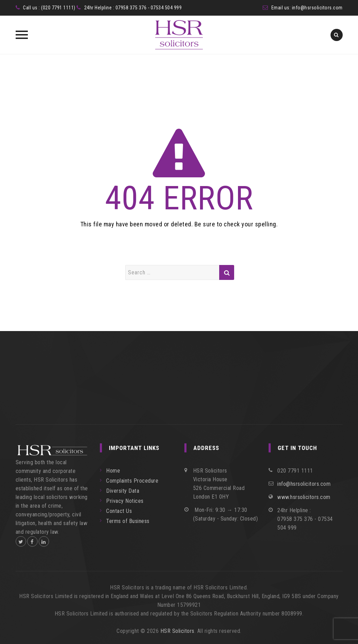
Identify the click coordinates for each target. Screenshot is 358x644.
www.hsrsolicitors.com (304, 497)
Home (113, 471)
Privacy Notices (125, 501)
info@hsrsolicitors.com (317, 8)
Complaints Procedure (132, 481)
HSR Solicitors (177, 631)
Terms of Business (128, 521)
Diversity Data (123, 491)
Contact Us (119, 511)
